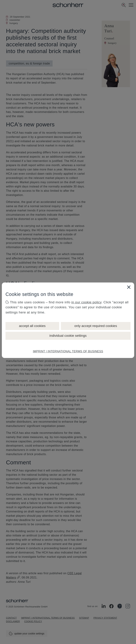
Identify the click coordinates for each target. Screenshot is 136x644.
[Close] (129, 287)
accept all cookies (32, 326)
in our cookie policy (86, 302)
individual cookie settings (68, 336)
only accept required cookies (96, 326)
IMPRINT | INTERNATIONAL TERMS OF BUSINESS (68, 351)
